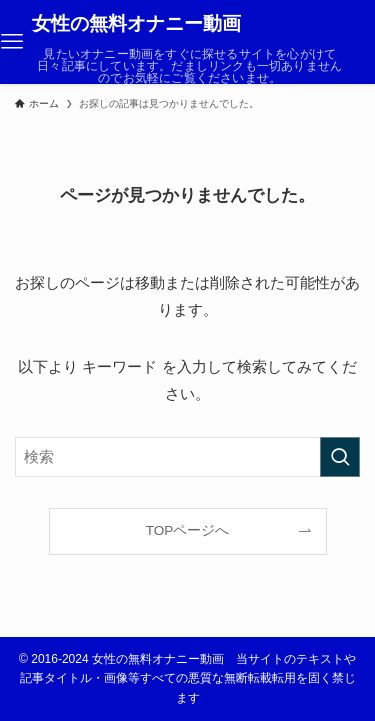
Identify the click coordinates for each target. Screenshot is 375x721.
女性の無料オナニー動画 (136, 24)
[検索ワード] (187, 457)
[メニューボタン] (12, 42)
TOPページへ (188, 530)
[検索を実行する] (340, 457)
